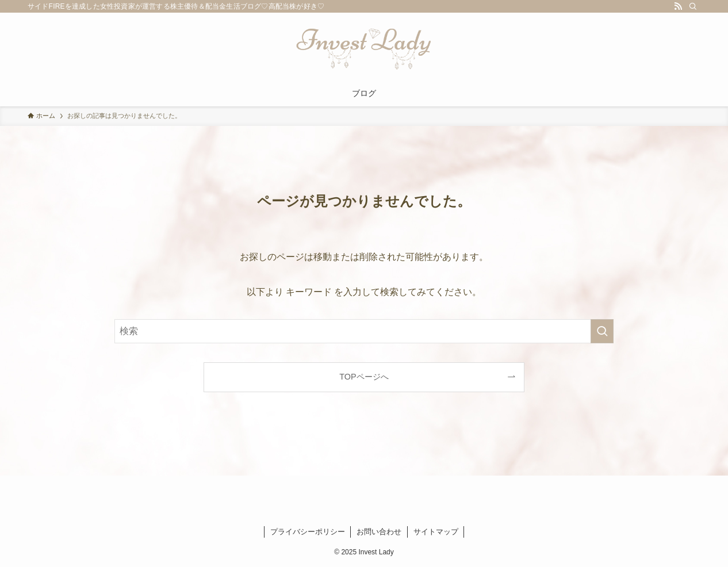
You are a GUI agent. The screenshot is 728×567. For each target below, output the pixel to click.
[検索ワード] (364, 331)
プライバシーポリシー (308, 532)
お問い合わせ (379, 532)
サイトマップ (436, 532)
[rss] (678, 6)
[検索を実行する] (602, 331)
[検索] (693, 6)
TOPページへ (364, 377)
